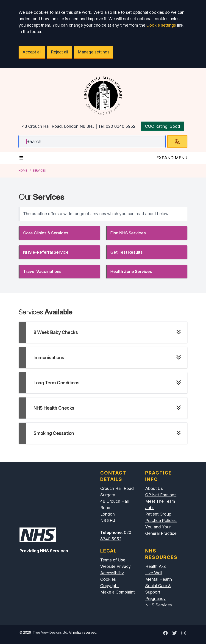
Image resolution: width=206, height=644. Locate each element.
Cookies (108, 579)
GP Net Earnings (161, 495)
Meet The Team (160, 501)
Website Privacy (116, 566)
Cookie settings (161, 25)
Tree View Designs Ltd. (50, 632)
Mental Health (159, 579)
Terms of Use (113, 560)
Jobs (150, 508)
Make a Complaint (117, 592)
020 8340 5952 (121, 126)
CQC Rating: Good (163, 126)
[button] (59, 233)
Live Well (154, 573)
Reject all (60, 52)
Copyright (110, 586)
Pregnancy (155, 598)
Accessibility (112, 573)
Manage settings (94, 52)
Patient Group (158, 514)
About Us (154, 488)
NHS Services (159, 605)
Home (23, 171)
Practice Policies (161, 520)
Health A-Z (156, 566)
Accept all (32, 52)
